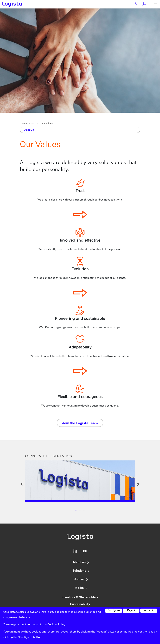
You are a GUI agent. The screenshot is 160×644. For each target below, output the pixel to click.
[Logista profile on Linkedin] (75, 552)
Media (79, 588)
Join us (34, 124)
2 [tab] (80, 510)
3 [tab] (84, 510)
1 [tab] (76, 510)
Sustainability (80, 604)
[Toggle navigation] (155, 4)
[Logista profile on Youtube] (85, 552)
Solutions (79, 571)
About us (79, 562)
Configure (114, 611)
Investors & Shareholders (80, 597)
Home (25, 124)
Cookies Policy (56, 625)
